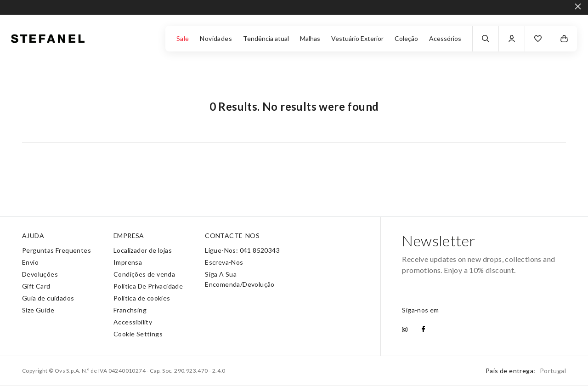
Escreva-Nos (224, 262)
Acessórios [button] (445, 38)
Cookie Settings (138, 334)
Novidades (216, 38)
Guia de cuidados (48, 298)
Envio (30, 262)
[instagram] (405, 330)
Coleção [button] (406, 38)
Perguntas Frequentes (57, 250)
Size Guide (38, 310)
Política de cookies (142, 298)
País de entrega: (526, 371)
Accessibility (133, 322)
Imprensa (128, 262)
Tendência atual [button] (266, 38)
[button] (538, 39)
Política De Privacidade (148, 286)
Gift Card (36, 286)
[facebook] (423, 330)
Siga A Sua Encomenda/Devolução (240, 279)
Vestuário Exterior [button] (357, 38)
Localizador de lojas (143, 250)
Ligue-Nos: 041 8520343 (242, 250)
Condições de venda (144, 274)
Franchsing (130, 310)
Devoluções (40, 274)
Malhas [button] (310, 38)
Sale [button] (183, 38)
